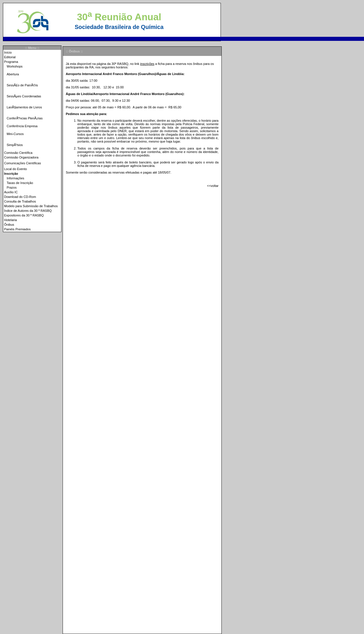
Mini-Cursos (15, 134)
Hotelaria (10, 220)
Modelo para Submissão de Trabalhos (31, 206)
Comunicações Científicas (22, 163)
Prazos (12, 187)
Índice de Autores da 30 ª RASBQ (28, 211)
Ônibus (9, 225)
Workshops (15, 66)
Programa (11, 62)
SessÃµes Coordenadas (24, 96)
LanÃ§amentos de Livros (24, 107)
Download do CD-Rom (20, 197)
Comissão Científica (18, 153)
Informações (16, 178)
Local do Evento (16, 169)
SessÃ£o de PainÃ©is (22, 85)
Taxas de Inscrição (20, 183)
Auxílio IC (11, 192)
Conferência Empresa (22, 126)
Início (8, 52)
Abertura (13, 74)
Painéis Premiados (17, 229)
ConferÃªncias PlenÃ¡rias (25, 118)
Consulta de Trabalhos (20, 201)
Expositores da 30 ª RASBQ (24, 215)
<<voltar (213, 186)
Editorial (10, 57)
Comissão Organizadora (21, 157)
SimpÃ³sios (15, 145)
